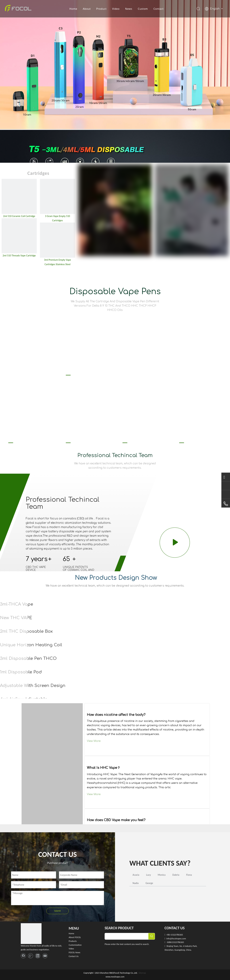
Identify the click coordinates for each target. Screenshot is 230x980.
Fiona (189, 875)
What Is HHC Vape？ (104, 768)
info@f (169, 939)
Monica (162, 875)
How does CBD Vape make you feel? (116, 820)
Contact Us (74, 956)
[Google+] (31, 956)
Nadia (136, 883)
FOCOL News (75, 952)
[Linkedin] (38, 956)
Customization (75, 945)
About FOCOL (75, 937)
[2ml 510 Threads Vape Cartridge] (19, 236)
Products (73, 941)
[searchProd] (127, 936)
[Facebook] (23, 956)
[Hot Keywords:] (152, 936)
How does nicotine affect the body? (116, 715)
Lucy (148, 875)
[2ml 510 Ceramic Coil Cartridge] (19, 196)
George (149, 883)
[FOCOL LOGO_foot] (31, 934)
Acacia (136, 875)
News (129, 9)
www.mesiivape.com (115, 977)
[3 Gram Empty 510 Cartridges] (57, 196)
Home (73, 9)
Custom (143, 9)
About (87, 9)
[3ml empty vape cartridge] (57, 240)
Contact (159, 9)
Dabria (176, 875)
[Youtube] (45, 956)
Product (101, 9)
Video (116, 9)
